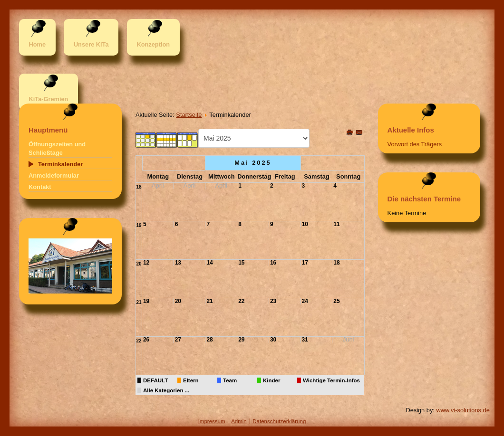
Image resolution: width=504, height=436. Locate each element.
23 (273, 301)
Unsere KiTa (91, 44)
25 (336, 301)
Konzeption (153, 44)
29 (241, 340)
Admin (239, 421)
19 (139, 225)
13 (178, 263)
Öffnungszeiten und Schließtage (57, 148)
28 (209, 340)
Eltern (191, 380)
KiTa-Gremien (48, 99)
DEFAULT (155, 380)
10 (305, 224)
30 (273, 340)
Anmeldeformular (54, 175)
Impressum (212, 421)
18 (139, 187)
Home (37, 44)
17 (305, 263)
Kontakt (40, 187)
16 (273, 263)
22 (241, 301)
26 (146, 340)
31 (305, 340)
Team (230, 380)
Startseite (189, 115)
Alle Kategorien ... (166, 390)
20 (139, 264)
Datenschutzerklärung (279, 421)
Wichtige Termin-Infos (331, 380)
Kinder (271, 380)
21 (139, 302)
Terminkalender (60, 164)
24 (305, 301)
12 (146, 263)
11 (336, 224)
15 (241, 263)
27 (178, 340)
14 (209, 263)
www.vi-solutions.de (463, 410)
